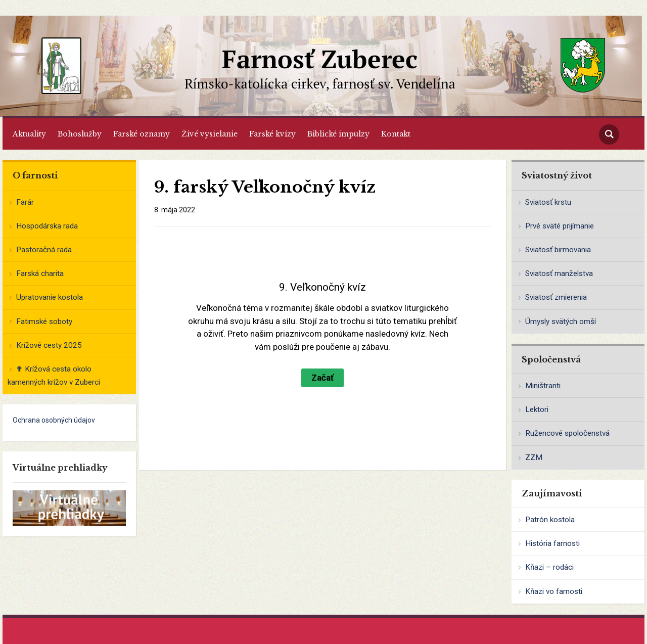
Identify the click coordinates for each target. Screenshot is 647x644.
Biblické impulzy (338, 134)
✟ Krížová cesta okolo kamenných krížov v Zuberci (54, 376)
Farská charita (40, 273)
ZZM (534, 457)
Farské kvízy (272, 134)
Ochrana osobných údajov (54, 420)
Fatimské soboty (44, 321)
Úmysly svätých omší (561, 321)
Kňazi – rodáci (549, 567)
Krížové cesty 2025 (49, 345)
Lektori (537, 409)
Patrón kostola (550, 520)
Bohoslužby (80, 134)
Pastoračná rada (44, 250)
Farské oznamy (142, 134)
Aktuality (29, 134)
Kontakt (396, 134)
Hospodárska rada (47, 226)
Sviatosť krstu (548, 202)
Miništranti (543, 386)
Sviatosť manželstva (559, 273)
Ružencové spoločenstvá (567, 433)
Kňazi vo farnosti (554, 591)
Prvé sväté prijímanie (560, 226)
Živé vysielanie (210, 134)
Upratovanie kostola (50, 297)
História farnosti (552, 543)
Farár (25, 202)
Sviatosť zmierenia (556, 297)
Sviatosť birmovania (558, 250)
